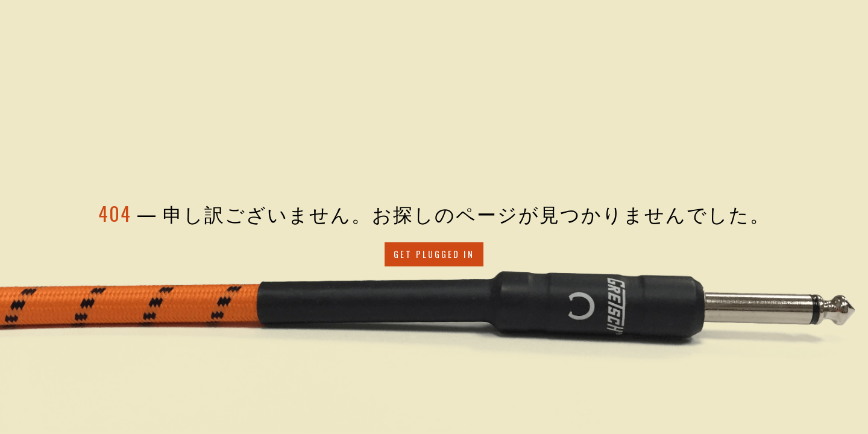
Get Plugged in (434, 254)
